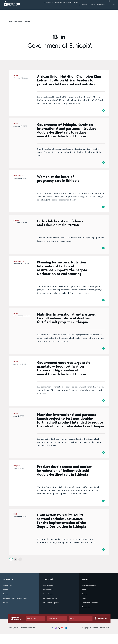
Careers (92, 5)
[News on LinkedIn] (66, 638)
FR (114, 5)
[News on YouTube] (62, 638)
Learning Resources (63, 5)
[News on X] (59, 638)
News (74, 5)
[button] (109, 5)
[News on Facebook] (52, 638)
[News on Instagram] (56, 638)
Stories (85, 5)
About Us (41, 5)
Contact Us (101, 5)
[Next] (20, 568)
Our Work (50, 5)
